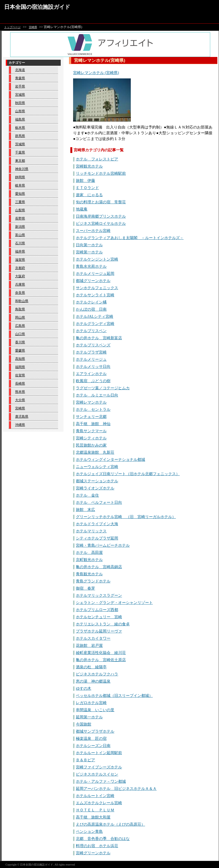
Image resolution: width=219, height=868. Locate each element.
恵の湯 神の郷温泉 (93, 681)
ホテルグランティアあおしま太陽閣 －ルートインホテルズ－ (130, 238)
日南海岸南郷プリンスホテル (101, 216)
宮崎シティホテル (91, 438)
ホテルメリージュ (91, 359)
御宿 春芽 (85, 588)
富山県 (20, 235)
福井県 (20, 251)
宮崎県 (33, 27)
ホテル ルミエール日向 (97, 395)
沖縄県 (20, 425)
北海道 (20, 70)
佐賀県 (20, 375)
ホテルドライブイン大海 (97, 524)
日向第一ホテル (89, 245)
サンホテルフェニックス (97, 288)
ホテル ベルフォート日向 (99, 503)
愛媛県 (20, 351)
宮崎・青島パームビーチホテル (103, 545)
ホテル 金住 (87, 495)
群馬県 (20, 136)
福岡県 (20, 367)
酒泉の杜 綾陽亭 (91, 667)
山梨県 (20, 210)
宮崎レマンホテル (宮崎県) (96, 73)
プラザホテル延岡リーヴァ (99, 631)
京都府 (20, 268)
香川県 (20, 342)
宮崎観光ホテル (89, 166)
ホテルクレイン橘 (91, 302)
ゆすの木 (84, 688)
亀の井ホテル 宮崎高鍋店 (99, 567)
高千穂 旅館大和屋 (93, 817)
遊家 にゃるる (89, 195)
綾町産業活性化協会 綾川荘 (101, 653)
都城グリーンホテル (93, 281)
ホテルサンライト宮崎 (95, 295)
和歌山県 (22, 301)
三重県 (20, 202)
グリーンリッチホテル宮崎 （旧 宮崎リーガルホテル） (126, 517)
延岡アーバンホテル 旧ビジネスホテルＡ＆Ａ (116, 789)
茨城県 (20, 144)
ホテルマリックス (91, 531)
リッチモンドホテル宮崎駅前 (101, 173)
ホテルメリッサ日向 (93, 367)
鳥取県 (20, 309)
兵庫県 (20, 284)
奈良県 (20, 293)
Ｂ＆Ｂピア (85, 760)
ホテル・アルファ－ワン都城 (101, 781)
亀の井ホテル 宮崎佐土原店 (101, 660)
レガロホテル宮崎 (91, 703)
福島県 (20, 119)
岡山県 (20, 317)
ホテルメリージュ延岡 (95, 274)
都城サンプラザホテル (95, 731)
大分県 (20, 400)
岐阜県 (20, 185)
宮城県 (20, 95)
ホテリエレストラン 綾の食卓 (103, 624)
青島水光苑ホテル (91, 266)
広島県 (20, 326)
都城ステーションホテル (97, 481)
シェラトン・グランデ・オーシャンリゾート (114, 603)
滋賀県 (20, 260)
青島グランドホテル (93, 581)
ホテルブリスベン (91, 331)
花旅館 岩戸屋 (89, 646)
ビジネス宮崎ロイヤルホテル (101, 224)
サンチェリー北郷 (91, 417)
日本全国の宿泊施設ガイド (37, 7)
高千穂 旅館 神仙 (93, 424)
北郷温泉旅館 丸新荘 (95, 452)
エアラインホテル (91, 374)
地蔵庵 (82, 209)
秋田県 (20, 103)
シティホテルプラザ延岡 (97, 538)
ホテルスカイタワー (93, 638)
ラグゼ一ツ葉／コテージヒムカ (103, 388)
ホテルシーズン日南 (93, 746)
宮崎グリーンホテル (93, 853)
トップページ (12, 27)
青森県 (20, 78)
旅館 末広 (85, 510)
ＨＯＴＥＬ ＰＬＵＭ (95, 810)
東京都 (20, 161)
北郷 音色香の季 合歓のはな (103, 839)
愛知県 (20, 194)
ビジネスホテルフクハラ (97, 674)
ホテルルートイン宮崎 (95, 796)
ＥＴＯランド (87, 188)
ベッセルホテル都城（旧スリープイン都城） (114, 696)
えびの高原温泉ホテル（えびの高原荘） (110, 824)
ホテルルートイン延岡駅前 (99, 753)
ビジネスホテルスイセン (97, 774)
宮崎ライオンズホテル (95, 488)
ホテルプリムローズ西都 (97, 610)
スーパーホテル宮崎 (93, 231)
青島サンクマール (91, 431)
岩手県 (20, 86)
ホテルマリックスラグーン (99, 595)
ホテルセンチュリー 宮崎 (99, 617)
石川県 (20, 243)
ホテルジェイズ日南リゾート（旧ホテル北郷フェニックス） (128, 474)
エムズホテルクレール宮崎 (99, 803)
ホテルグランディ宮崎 (95, 324)
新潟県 (20, 227)
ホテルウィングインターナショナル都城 (110, 460)
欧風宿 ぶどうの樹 (93, 381)
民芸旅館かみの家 (91, 445)
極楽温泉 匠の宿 (91, 739)
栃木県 (20, 128)
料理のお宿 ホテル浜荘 (97, 846)
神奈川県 (22, 169)
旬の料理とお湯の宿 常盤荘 (101, 202)
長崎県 (20, 384)
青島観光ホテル (89, 574)
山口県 (20, 334)
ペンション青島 (89, 832)
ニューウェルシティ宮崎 (97, 467)
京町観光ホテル (89, 560)
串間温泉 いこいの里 (95, 710)
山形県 (20, 111)
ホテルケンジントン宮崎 (97, 259)
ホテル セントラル (93, 410)
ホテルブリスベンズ (93, 345)
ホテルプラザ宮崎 (91, 352)
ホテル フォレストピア (97, 159)
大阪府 (20, 276)
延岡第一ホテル (89, 717)
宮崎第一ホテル (89, 252)
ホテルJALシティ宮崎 (95, 317)
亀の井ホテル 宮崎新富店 (99, 338)
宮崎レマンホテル (91, 402)
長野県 (20, 218)
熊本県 (20, 392)
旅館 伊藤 (85, 181)
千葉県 (20, 152)
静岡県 (20, 177)
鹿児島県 (22, 417)
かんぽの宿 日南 (91, 309)
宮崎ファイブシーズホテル (99, 767)
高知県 (20, 359)
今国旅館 (84, 724)
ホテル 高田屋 (89, 553)
